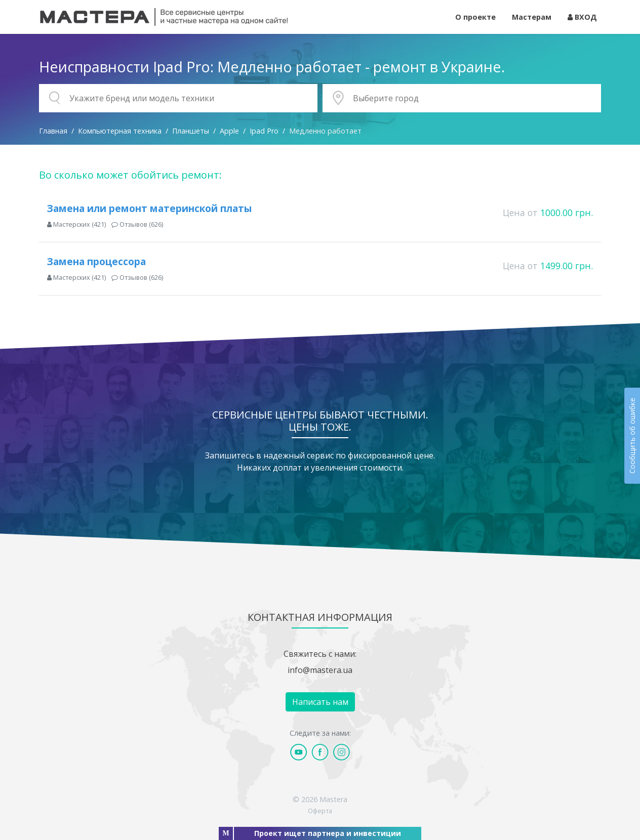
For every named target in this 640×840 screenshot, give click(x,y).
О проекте (475, 17)
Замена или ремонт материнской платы (150, 208)
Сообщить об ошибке (632, 436)
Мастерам (532, 17)
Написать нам (320, 702)
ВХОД (582, 17)
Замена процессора (96, 261)
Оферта (320, 811)
